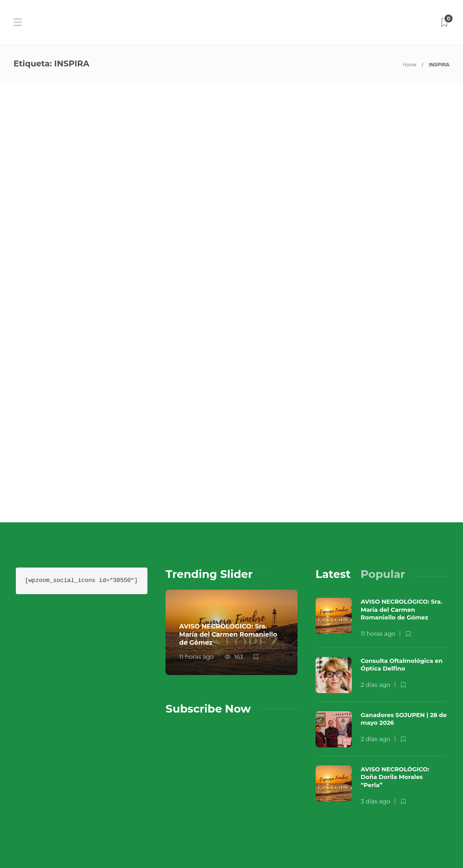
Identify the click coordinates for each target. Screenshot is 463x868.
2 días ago (376, 592)
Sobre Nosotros (296, 805)
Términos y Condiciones (310, 823)
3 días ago (376, 708)
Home (410, 65)
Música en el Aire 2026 (346, 791)
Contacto (357, 805)
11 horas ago (196, 564)
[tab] (333, 482)
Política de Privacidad (308, 841)
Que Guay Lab (428, 791)
